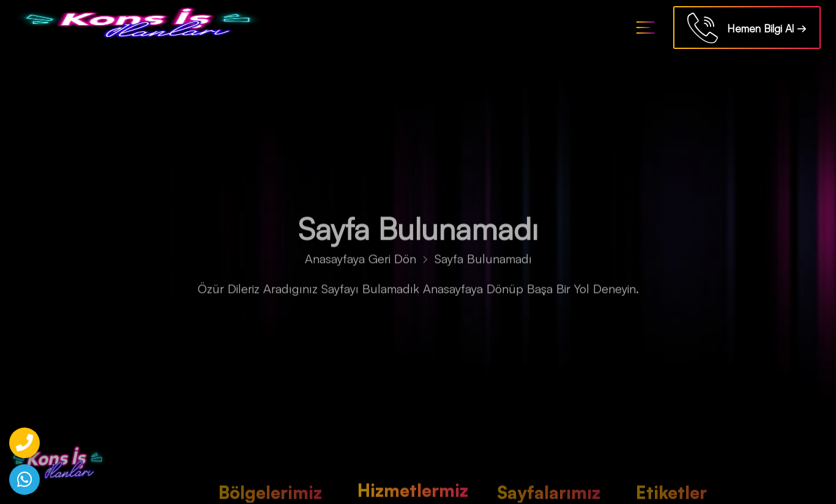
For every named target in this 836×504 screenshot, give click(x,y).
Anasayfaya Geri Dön (360, 261)
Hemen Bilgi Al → (747, 30)
